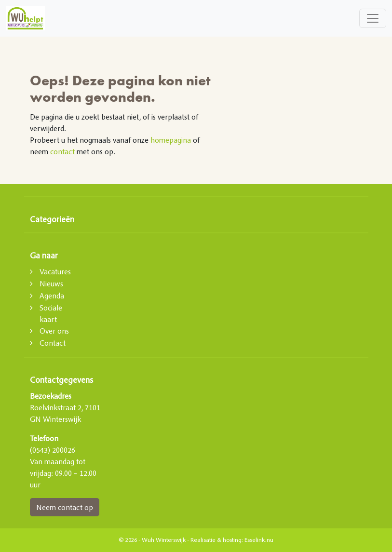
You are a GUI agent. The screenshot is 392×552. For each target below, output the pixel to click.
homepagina (171, 140)
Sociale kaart (51, 313)
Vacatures (55, 271)
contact (62, 151)
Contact (53, 343)
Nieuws (51, 283)
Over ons (54, 331)
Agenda (52, 296)
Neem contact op (65, 507)
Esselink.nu (259, 540)
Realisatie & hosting (216, 540)
